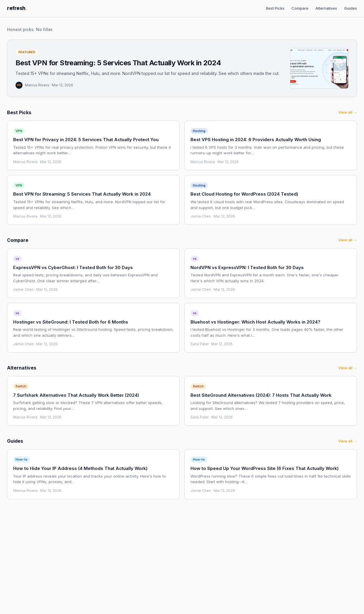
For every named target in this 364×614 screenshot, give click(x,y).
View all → (348, 112)
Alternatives (326, 8)
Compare (300, 8)
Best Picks (275, 8)
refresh (17, 8)
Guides (351, 8)
